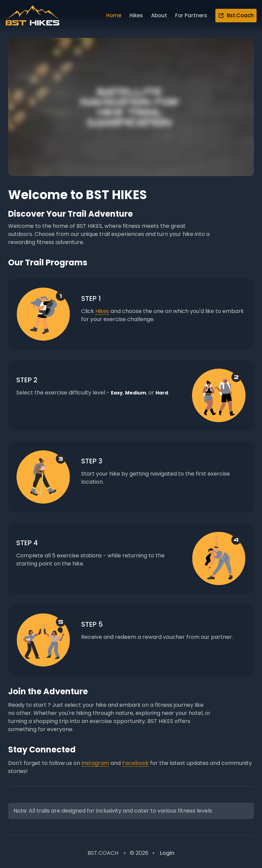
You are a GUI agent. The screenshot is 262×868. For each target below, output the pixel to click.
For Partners (191, 15)
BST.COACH (103, 853)
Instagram (95, 763)
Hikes (136, 15)
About (159, 15)
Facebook (135, 763)
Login (167, 853)
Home (114, 15)
